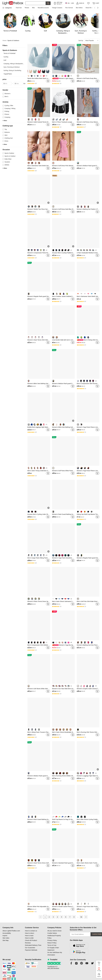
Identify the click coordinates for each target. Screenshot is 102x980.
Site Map (5, 940)
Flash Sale (19, 8)
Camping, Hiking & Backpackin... (14, 64)
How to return (30, 933)
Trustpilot (52, 960)
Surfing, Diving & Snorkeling (12, 70)
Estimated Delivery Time (33, 945)
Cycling (6, 57)
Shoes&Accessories (43, 8)
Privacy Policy (52, 940)
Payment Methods (31, 950)
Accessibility (7, 933)
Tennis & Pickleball (9, 53)
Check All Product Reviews (31, 942)
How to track (29, 936)
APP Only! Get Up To (59, 3)
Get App (99, 971)
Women (27, 8)
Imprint (5, 936)
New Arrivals (69, 8)
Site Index (6, 938)
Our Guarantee (30, 948)
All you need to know (54, 931)
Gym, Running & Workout (12, 67)
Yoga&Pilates (8, 74)
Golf (5, 60)
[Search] (36, 3)
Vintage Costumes (57, 8)
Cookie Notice (52, 933)
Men (33, 8)
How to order (29, 938)
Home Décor (89, 8)
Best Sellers (79, 8)
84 (81, 917)
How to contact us (31, 931)
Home (5, 41)
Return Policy (52, 943)
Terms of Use (52, 945)
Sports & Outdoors (13, 41)
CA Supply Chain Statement (53, 949)
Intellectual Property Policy (54, 937)
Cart (100, 963)
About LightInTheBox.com (11, 931)
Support (99, 976)
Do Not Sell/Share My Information (55, 954)
